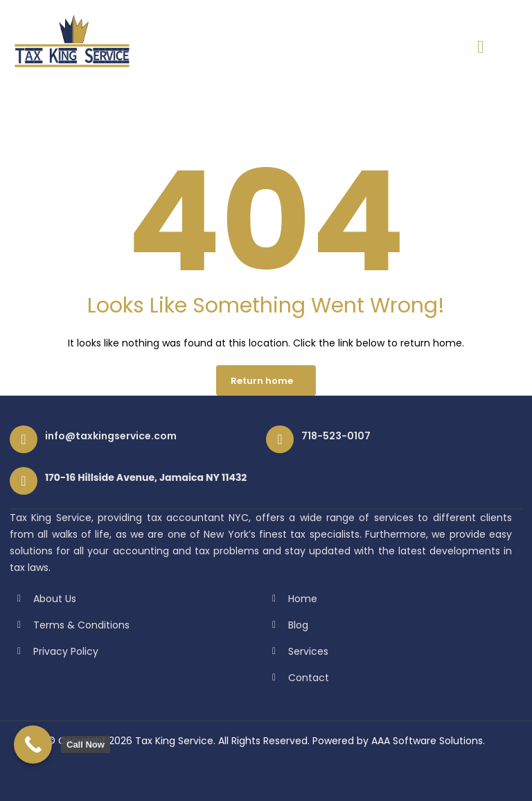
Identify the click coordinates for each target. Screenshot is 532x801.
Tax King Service (174, 741)
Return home (262, 381)
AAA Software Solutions (427, 741)
